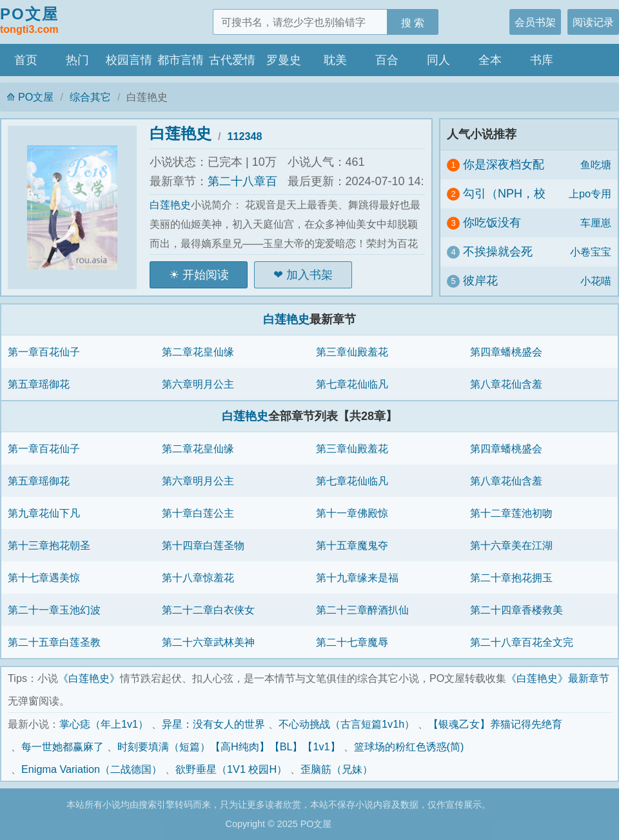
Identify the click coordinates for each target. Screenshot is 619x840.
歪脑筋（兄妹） (337, 769)
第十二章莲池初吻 (511, 513)
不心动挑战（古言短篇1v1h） (347, 724)
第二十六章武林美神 (208, 642)
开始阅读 (206, 275)
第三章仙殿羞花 (352, 352)
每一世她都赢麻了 (63, 746)
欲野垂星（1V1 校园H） (231, 769)
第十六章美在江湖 (511, 545)
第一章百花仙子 (44, 352)
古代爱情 (232, 60)
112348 (245, 136)
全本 (490, 60)
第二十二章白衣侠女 (208, 610)
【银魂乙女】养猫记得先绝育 (495, 724)
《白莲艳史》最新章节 (558, 678)
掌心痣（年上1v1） (104, 724)
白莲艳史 (181, 133)
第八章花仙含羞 (506, 384)
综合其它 (90, 97)
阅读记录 (593, 22)
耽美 (335, 60)
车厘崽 (596, 223)
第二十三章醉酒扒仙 (362, 610)
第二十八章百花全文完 (522, 642)
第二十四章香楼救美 (516, 610)
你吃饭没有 (492, 223)
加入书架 (309, 275)
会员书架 (535, 22)
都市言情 (181, 60)
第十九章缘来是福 (357, 577)
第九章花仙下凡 (44, 513)
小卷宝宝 (591, 252)
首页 (26, 60)
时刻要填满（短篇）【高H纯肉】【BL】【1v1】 (229, 746)
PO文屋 (29, 21)
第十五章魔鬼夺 (352, 545)
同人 (438, 60)
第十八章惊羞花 (198, 577)
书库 (542, 60)
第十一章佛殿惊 (352, 513)
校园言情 (129, 60)
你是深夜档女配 (504, 165)
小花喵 (596, 281)
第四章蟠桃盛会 (506, 352)
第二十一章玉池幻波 (54, 610)
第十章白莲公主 (198, 513)
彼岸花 (480, 281)
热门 (77, 60)
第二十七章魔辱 (352, 642)
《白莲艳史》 (89, 678)
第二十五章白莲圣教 (54, 642)
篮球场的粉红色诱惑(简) (409, 746)
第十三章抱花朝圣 (49, 545)
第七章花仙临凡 (352, 384)
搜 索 (413, 23)
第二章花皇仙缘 (198, 352)
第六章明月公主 (198, 384)
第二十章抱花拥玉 (511, 577)
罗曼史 (284, 60)
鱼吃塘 (596, 165)
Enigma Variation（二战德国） (92, 769)
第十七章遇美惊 (44, 577)
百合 (387, 60)
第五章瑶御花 (39, 384)
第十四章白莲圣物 (203, 545)
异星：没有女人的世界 (213, 724)
